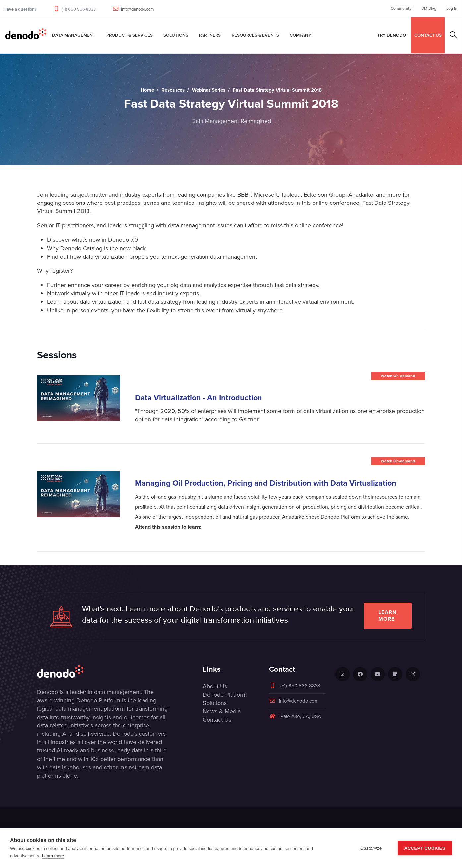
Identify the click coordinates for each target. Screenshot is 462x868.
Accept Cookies (425, 848)
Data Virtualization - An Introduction (199, 398)
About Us (215, 686)
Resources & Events (255, 35)
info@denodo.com (138, 9)
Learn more (388, 616)
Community (401, 8)
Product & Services (130, 35)
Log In (452, 8)
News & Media (222, 711)
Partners (210, 35)
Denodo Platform (225, 695)
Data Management (74, 35)
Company (300, 35)
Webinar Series (209, 90)
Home (147, 90)
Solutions (176, 35)
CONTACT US (428, 35)
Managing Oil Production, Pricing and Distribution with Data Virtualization (266, 483)
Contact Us (217, 720)
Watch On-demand (398, 376)
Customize (371, 848)
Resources (173, 90)
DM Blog (429, 8)
